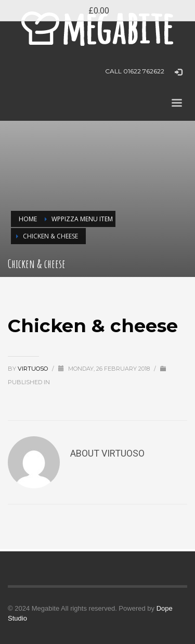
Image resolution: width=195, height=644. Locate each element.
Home (28, 219)
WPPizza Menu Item (82, 219)
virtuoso (34, 369)
